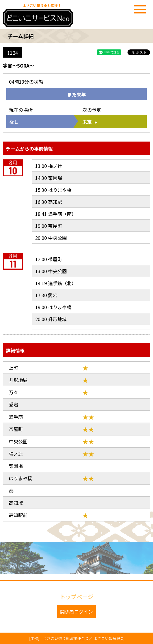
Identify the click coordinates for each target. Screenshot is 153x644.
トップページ (76, 597)
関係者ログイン (76, 612)
